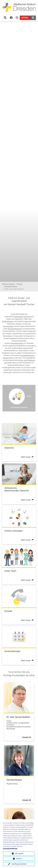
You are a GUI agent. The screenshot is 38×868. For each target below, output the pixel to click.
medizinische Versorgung (22, 317)
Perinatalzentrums (17, 343)
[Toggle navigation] (33, 18)
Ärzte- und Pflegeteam (27, 360)
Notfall (25, 18)
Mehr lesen (27, 457)
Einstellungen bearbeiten (19, 864)
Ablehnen (19, 859)
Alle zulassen (19, 854)
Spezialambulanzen (15, 329)
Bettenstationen (8, 321)
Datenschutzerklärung (10, 848)
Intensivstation (8, 326)
